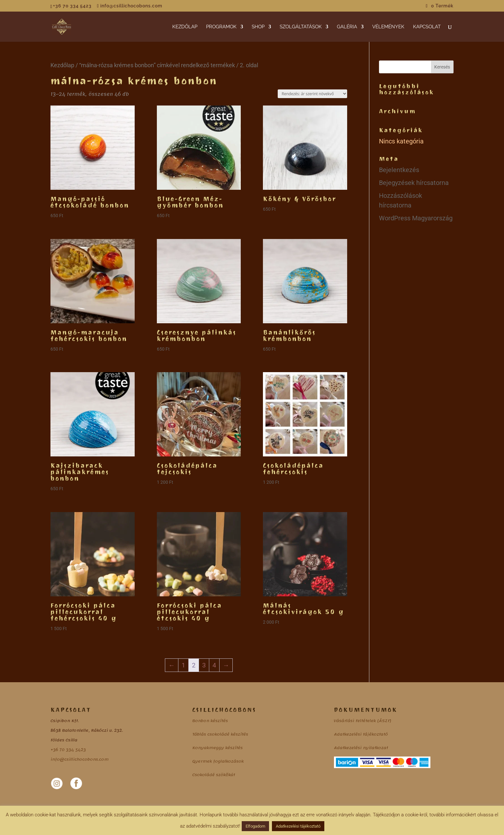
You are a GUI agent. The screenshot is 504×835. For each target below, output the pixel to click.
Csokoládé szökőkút (214, 775)
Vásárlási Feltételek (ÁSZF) (363, 721)
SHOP (258, 27)
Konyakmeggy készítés (217, 748)
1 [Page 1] (183, 665)
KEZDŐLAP (185, 27)
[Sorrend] (312, 94)
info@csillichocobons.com (80, 759)
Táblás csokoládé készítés (220, 734)
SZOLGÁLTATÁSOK (301, 27)
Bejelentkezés (399, 170)
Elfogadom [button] (255, 826)
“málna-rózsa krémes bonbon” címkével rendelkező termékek (157, 65)
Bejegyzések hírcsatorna (414, 183)
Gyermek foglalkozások (218, 761)
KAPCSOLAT (427, 27)
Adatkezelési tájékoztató (361, 734)
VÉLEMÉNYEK (388, 27)
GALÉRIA (347, 27)
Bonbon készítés (210, 721)
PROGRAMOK (221, 27)
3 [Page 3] (204, 665)
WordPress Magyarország (416, 218)
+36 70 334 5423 (68, 750)
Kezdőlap (62, 65)
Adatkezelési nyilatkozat (361, 748)
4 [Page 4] (214, 665)
